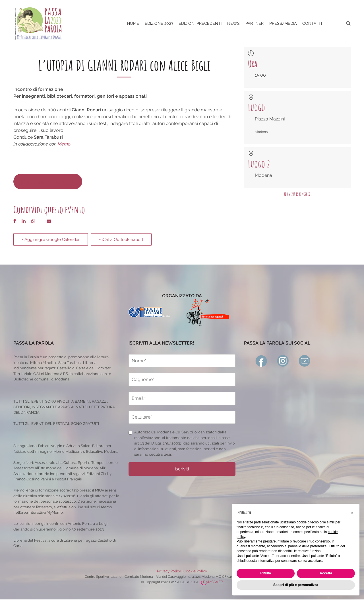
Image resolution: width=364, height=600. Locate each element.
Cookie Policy (195, 571)
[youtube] (305, 360)
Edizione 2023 (159, 23)
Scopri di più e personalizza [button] (296, 585)
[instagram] (283, 360)
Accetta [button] (326, 573)
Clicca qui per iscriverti (48, 182)
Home (133, 23)
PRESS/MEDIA (283, 23)
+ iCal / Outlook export (121, 239)
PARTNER (255, 23)
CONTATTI (312, 23)
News (233, 23)
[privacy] (130, 433)
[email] (182, 398)
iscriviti (182, 469)
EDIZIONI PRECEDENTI (200, 23)
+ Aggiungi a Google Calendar (51, 239)
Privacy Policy (169, 571)
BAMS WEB (213, 582)
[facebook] (261, 360)
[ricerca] (348, 23)
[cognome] (182, 380)
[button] (352, 513)
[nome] (182, 361)
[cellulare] (182, 417)
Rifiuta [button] (265, 573)
